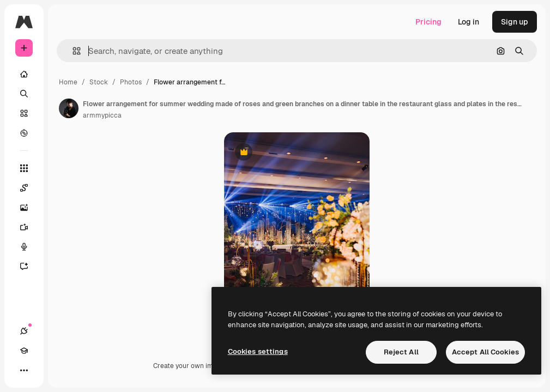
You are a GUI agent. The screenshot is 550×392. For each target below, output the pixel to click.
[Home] (24, 74)
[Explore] (24, 133)
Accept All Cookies (485, 352)
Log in (469, 22)
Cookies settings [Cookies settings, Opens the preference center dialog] (258, 351)
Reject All (401, 352)
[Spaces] (29, 188)
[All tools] (24, 168)
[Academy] (24, 351)
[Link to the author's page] (69, 108)
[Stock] (24, 113)
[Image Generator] (29, 207)
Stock (99, 82)
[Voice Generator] (29, 247)
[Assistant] (29, 266)
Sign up (515, 22)
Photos (131, 82)
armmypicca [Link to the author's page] (102, 115)
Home (68, 82)
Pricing (428, 22)
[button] (72, 51)
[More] (24, 370)
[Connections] (24, 331)
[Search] (24, 94)
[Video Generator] (29, 227)
